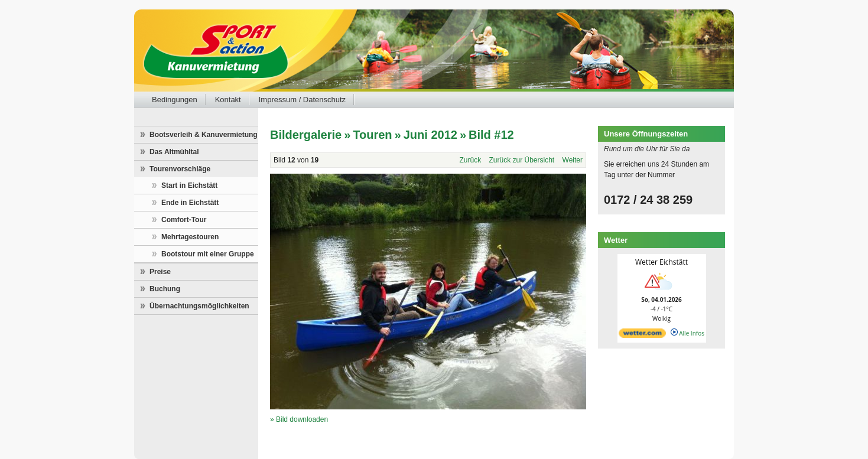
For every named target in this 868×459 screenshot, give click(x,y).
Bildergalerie (306, 135)
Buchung (165, 289)
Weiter (573, 160)
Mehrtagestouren (190, 237)
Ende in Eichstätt (190, 203)
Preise (160, 272)
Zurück (470, 160)
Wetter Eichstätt (661, 262)
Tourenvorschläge (180, 169)
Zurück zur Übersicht (522, 160)
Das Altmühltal (174, 152)
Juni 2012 (430, 135)
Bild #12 (491, 135)
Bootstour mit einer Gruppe (208, 254)
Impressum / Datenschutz (302, 100)
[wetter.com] (642, 336)
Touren (372, 135)
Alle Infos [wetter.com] (687, 333)
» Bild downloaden (299, 419)
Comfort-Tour (184, 220)
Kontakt (228, 100)
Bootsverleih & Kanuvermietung (204, 135)
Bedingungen (175, 100)
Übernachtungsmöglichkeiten (199, 306)
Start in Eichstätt (189, 185)
